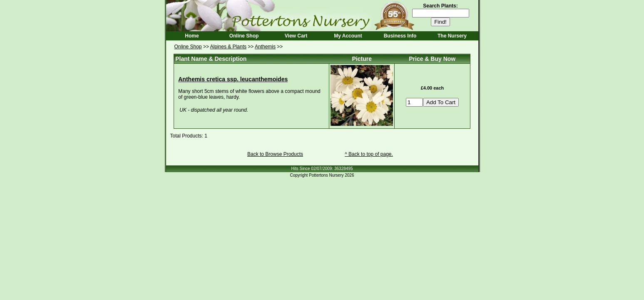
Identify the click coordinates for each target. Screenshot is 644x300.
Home (192, 36)
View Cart (296, 36)
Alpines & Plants (228, 47)
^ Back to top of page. (369, 154)
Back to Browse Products (275, 154)
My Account (348, 36)
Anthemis (265, 47)
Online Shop (244, 36)
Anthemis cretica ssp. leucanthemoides (233, 79)
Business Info (400, 36)
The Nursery (452, 36)
